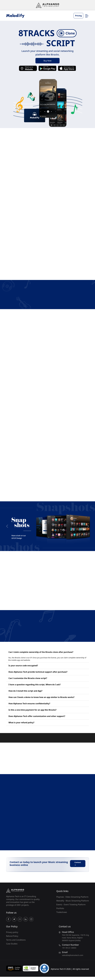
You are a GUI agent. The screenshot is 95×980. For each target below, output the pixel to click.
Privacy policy (12, 932)
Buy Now (47, 61)
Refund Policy (12, 936)
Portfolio (60, 908)
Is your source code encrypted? (23, 666)
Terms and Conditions (16, 940)
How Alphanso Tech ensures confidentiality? (29, 704)
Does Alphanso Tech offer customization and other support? (37, 716)
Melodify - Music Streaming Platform (73, 901)
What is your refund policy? (21, 723)
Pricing (78, 16)
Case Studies (12, 944)
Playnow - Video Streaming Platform (72, 897)
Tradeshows (62, 912)
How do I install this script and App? (26, 691)
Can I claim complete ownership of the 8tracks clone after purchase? (41, 652)
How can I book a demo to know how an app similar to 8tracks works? (41, 697)
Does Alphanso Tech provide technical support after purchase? (38, 672)
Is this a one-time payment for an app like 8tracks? (33, 710)
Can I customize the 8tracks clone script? (28, 678)
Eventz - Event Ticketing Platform (71, 905)
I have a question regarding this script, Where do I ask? (35, 685)
